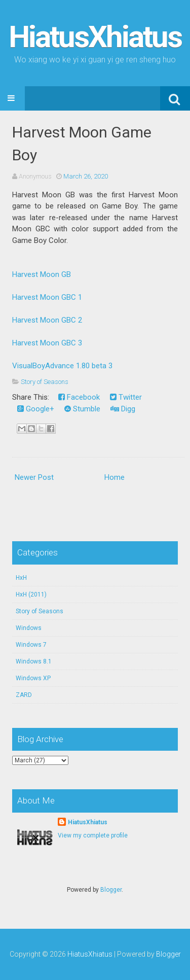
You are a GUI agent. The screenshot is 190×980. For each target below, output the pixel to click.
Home (115, 477)
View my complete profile (93, 835)
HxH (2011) (31, 594)
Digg (123, 409)
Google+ (36, 409)
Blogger (111, 890)
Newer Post (34, 477)
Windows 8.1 (34, 661)
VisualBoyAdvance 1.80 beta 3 (62, 366)
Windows (29, 628)
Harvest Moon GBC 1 (47, 297)
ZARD (24, 695)
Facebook (79, 397)
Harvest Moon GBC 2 (47, 320)
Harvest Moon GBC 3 (47, 343)
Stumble (82, 409)
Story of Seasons (45, 382)
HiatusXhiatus (95, 37)
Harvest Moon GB (42, 274)
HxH (21, 578)
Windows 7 (31, 645)
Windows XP (33, 678)
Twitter (126, 397)
